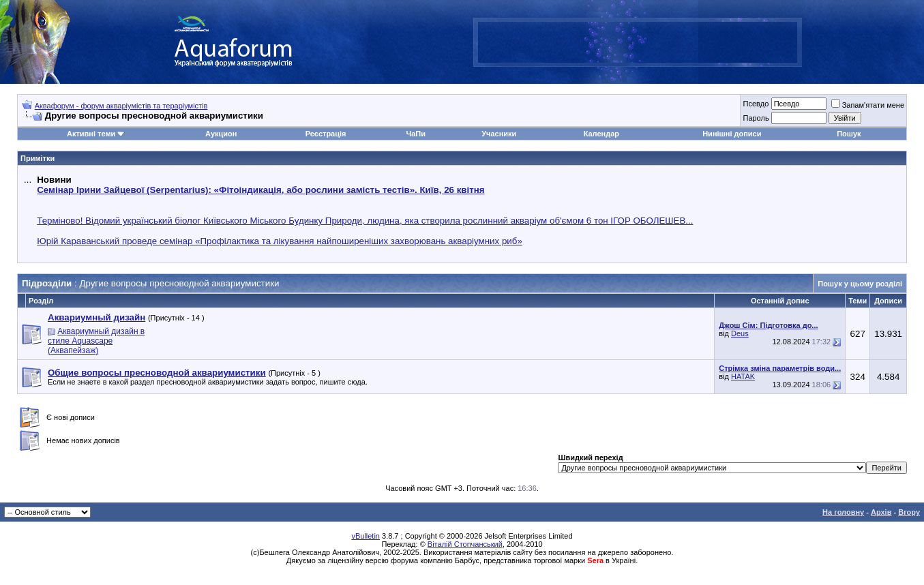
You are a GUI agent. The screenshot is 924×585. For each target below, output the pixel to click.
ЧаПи (416, 134)
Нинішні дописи (732, 134)
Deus (740, 333)
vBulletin (366, 536)
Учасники (499, 134)
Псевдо (756, 104)
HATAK (743, 376)
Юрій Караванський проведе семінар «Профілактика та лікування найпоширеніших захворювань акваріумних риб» (280, 241)
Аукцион (221, 134)
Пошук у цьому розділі (860, 284)
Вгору (909, 512)
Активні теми (91, 134)
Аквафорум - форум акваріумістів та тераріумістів (121, 106)
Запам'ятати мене (868, 105)
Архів (881, 512)
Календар (601, 134)
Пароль (756, 118)
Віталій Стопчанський (465, 544)
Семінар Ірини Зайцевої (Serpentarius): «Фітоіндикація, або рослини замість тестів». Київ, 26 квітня (260, 190)
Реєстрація (326, 134)
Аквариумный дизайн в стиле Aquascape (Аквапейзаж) (96, 341)
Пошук (849, 134)
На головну (843, 512)
